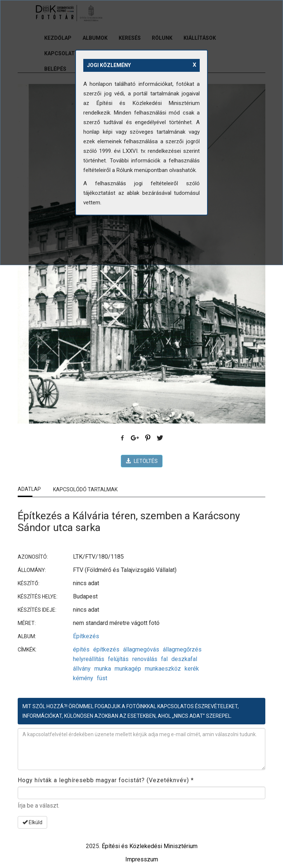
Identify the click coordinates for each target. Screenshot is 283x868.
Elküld (32, 822)
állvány (82, 669)
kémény (83, 678)
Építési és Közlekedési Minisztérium (150, 846)
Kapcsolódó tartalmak (85, 489)
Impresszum (142, 859)
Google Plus (135, 438)
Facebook (123, 438)
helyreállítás (89, 659)
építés (81, 649)
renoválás (145, 659)
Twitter (160, 438)
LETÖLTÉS (142, 461)
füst (102, 678)
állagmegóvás (141, 649)
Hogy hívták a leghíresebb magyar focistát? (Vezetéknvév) (106, 780)
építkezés (106, 649)
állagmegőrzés (182, 649)
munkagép (128, 669)
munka (103, 669)
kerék (192, 669)
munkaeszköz (163, 669)
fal (164, 659)
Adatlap (29, 489)
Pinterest (148, 438)
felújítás (118, 659)
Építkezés (86, 636)
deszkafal (184, 659)
